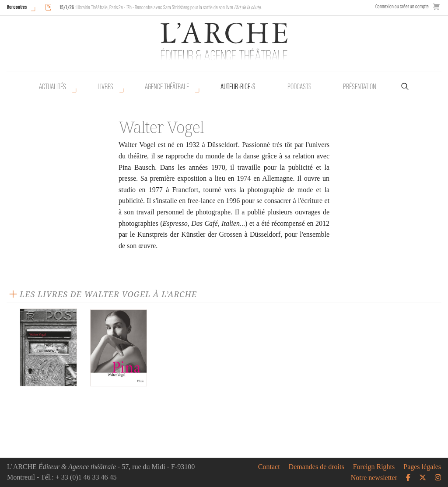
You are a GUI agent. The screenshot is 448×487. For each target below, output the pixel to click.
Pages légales (422, 467)
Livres (105, 87)
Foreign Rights (374, 467)
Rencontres (17, 7)
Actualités (52, 87)
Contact (269, 467)
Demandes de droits (317, 467)
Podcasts (299, 87)
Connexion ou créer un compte (402, 6)
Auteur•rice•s (238, 87)
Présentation (360, 87)
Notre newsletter (374, 478)
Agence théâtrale (167, 87)
